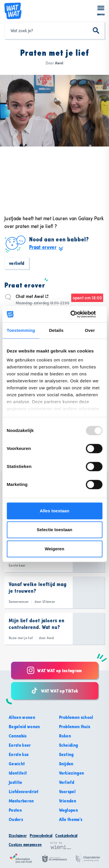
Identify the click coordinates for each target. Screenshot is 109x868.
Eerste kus (19, 754)
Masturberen (21, 801)
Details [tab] (56, 330)
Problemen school (76, 717)
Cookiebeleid (66, 836)
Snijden (66, 764)
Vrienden (68, 801)
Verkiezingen (72, 773)
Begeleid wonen (24, 726)
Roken (65, 736)
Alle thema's (71, 819)
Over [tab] (90, 330)
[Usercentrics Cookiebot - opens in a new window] (78, 314)
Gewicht (17, 764)
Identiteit (18, 773)
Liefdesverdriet (24, 791)
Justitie (16, 782)
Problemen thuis (75, 726)
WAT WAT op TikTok (54, 691)
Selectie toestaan (54, 530)
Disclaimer (18, 836)
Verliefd (17, 263)
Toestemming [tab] (21, 330)
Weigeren (54, 549)
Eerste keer (20, 745)
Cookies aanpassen (25, 845)
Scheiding (69, 745)
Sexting (66, 754)
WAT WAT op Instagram (54, 670)
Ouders (16, 819)
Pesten (15, 810)
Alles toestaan (55, 511)
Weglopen (69, 810)
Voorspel (67, 791)
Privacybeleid (41, 836)
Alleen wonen (22, 717)
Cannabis (18, 736)
